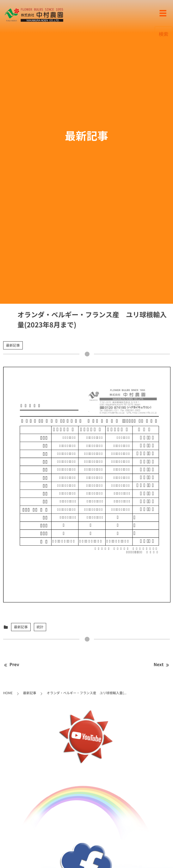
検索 (164, 34)
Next (162, 665)
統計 (40, 627)
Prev (11, 665)
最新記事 (13, 345)
